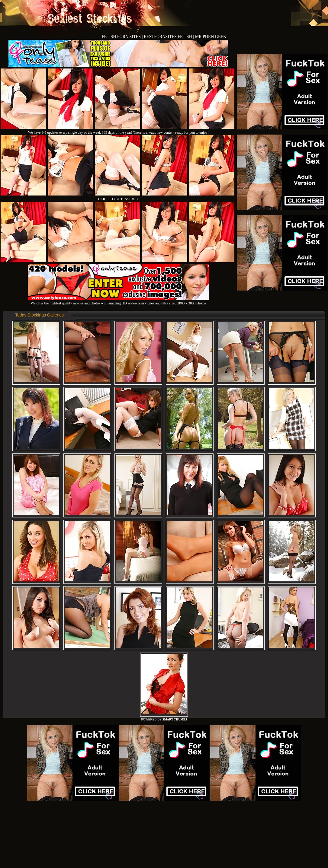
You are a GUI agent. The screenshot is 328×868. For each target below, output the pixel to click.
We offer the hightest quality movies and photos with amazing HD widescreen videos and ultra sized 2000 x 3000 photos (118, 301)
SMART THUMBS (175, 719)
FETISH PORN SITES (122, 37)
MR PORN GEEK (211, 37)
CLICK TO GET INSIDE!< (118, 199)
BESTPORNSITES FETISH (168, 37)
